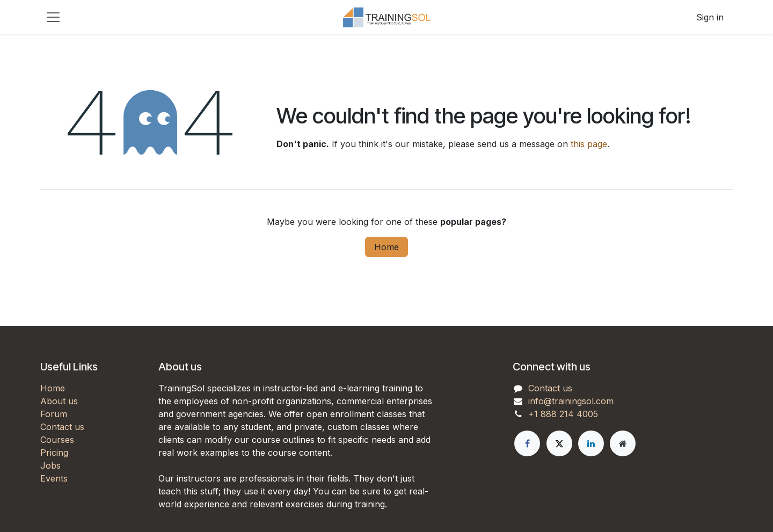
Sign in (710, 17)
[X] (559, 443)
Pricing (54, 453)
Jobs (50, 465)
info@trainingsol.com (571, 401)
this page (589, 144)
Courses (57, 440)
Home (386, 247)
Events (54, 478)
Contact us (62, 427)
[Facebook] (527, 443)
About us (59, 401)
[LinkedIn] (591, 443)
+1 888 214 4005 (563, 414)
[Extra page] (623, 443)
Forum (54, 414)
